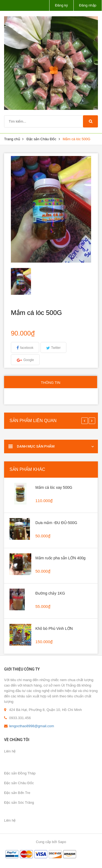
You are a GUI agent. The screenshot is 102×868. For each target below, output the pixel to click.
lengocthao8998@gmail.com (32, 726)
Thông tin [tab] (50, 383)
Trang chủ (12, 139)
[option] (21, 281)
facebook (27, 348)
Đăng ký (61, 5)
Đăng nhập (88, 5)
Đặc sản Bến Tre (17, 793)
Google (29, 360)
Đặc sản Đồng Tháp (20, 773)
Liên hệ (10, 751)
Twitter (56, 348)
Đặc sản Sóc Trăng (19, 802)
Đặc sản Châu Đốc (41, 139)
